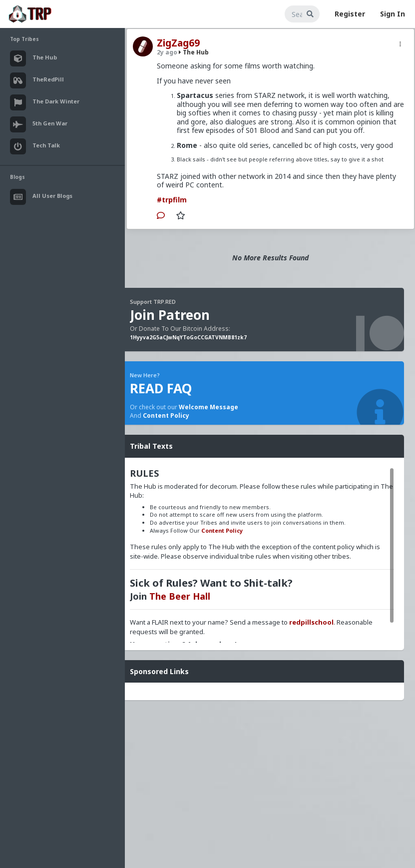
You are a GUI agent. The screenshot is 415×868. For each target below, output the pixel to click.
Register (350, 14)
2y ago (167, 52)
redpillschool (311, 622)
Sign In (393, 14)
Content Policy (166, 416)
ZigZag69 (178, 43)
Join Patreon (170, 315)
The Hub (194, 52)
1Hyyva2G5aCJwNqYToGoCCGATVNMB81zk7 (188, 337)
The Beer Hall (180, 596)
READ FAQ (161, 388)
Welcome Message (208, 407)
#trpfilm (172, 200)
